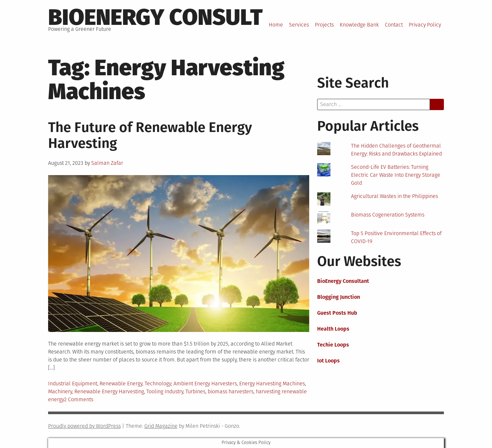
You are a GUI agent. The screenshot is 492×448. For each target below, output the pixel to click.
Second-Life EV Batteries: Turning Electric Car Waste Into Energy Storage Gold (396, 175)
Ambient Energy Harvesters (205, 384)
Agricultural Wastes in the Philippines (394, 196)
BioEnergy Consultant (343, 281)
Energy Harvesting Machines (272, 384)
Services (299, 25)
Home (276, 25)
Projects (324, 25)
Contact (394, 25)
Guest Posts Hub (337, 313)
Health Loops (333, 329)
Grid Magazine (161, 426)
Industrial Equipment (73, 384)
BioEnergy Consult (155, 17)
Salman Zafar (107, 163)
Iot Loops (328, 361)
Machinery (60, 391)
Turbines (195, 391)
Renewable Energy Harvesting (109, 391)
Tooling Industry (165, 391)
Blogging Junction (339, 297)
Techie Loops (333, 345)
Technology (158, 384)
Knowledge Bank (359, 25)
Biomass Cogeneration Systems (388, 215)
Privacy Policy (425, 25)
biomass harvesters (231, 391)
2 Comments (79, 399)
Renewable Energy (121, 384)
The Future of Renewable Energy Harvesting (150, 135)
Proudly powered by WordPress (84, 426)
